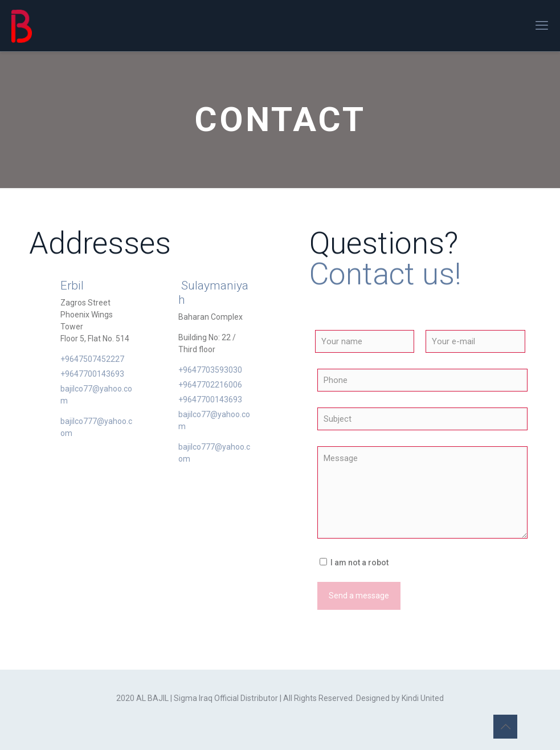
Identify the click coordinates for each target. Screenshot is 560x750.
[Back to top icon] (505, 727)
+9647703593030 (210, 370)
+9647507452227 (92, 359)
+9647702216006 (210, 385)
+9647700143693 (92, 374)
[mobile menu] (542, 26)
